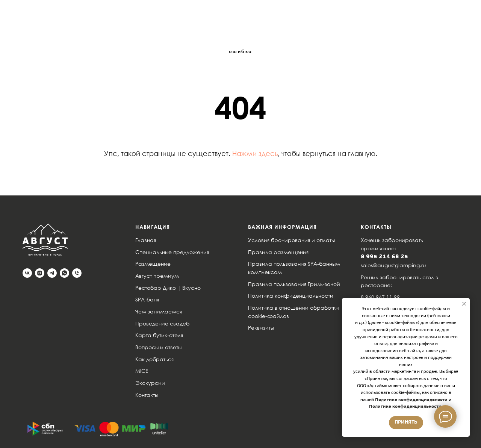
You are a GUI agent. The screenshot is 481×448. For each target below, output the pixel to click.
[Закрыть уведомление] (464, 304)
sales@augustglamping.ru (393, 265)
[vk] (27, 273)
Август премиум (157, 276)
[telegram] (52, 273)
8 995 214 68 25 (384, 257)
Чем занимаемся (159, 311)
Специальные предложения (172, 252)
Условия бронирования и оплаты (291, 240)
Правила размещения (278, 252)
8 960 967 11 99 (380, 297)
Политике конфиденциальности (411, 400)
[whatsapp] (64, 273)
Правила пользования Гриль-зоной (294, 284)
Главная (146, 240)
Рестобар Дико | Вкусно (168, 288)
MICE (142, 371)
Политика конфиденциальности (291, 296)
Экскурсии (150, 383)
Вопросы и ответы (158, 347)
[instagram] (40, 273)
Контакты (147, 395)
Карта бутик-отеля (159, 335)
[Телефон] (77, 273)
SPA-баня (147, 299)
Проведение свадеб (162, 323)
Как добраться (154, 359)
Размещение (153, 264)
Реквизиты (261, 328)
